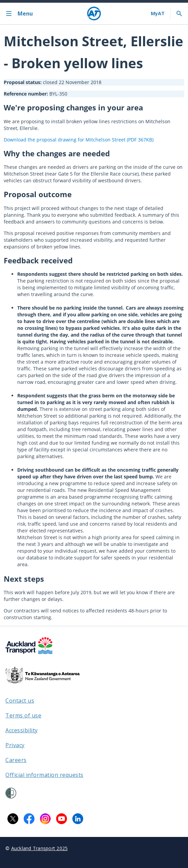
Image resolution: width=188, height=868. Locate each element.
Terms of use (23, 715)
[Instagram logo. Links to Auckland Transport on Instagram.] (45, 819)
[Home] (94, 14)
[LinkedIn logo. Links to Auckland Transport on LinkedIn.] (78, 819)
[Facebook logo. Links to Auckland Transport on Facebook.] (29, 819)
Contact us (20, 701)
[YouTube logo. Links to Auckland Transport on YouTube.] (62, 819)
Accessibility (22, 730)
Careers (16, 760)
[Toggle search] (179, 14)
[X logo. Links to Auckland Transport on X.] (13, 819)
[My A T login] (158, 14)
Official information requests (44, 775)
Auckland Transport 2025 (40, 848)
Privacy (15, 745)
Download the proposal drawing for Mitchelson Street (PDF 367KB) (79, 140)
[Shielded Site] (11, 793)
